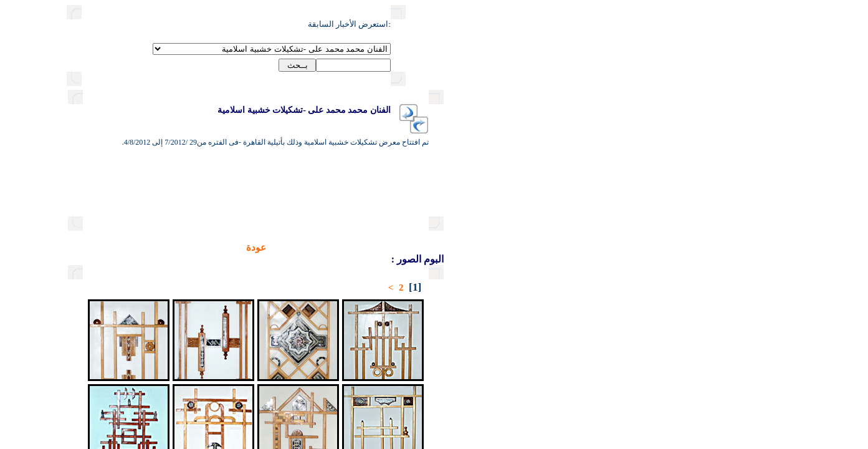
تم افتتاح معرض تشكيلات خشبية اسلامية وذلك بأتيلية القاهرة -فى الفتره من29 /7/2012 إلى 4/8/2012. (232, 142)
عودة (213, 248)
